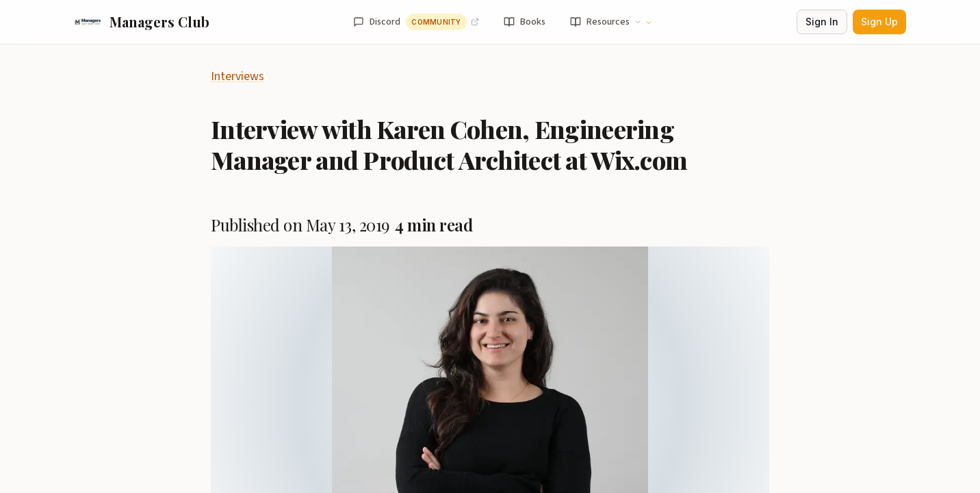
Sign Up (879, 22)
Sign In (822, 22)
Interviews (237, 76)
